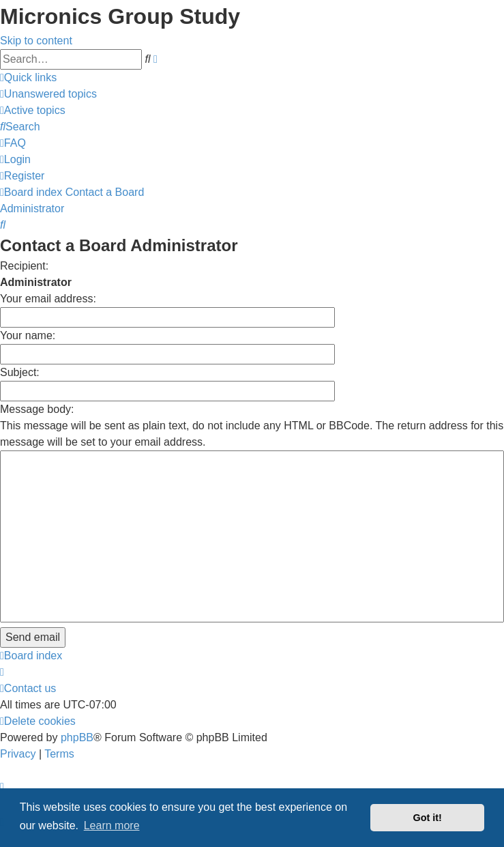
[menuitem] (48, 94)
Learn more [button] (112, 826)
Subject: (20, 372)
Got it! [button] (428, 818)
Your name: (28, 335)
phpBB (77, 737)
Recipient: (24, 266)
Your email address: (48, 299)
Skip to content (36, 41)
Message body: (37, 409)
